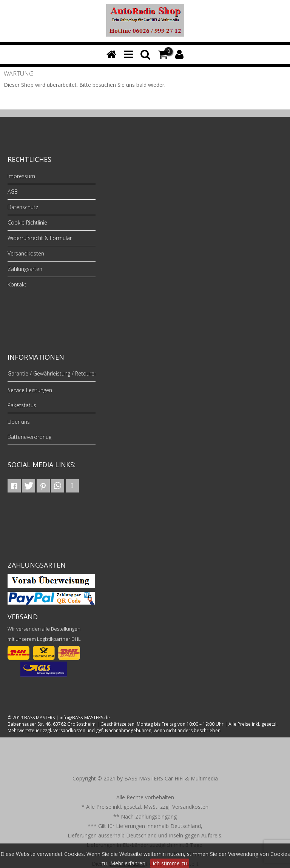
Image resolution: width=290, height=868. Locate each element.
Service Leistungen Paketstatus (30, 398)
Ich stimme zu (170, 863)
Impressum (21, 176)
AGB (13, 192)
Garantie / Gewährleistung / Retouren (52, 373)
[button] (14, 486)
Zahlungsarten (25, 269)
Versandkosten (26, 253)
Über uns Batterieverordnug (29, 429)
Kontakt (17, 284)
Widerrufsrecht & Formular (40, 238)
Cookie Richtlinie (27, 222)
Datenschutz (23, 207)
